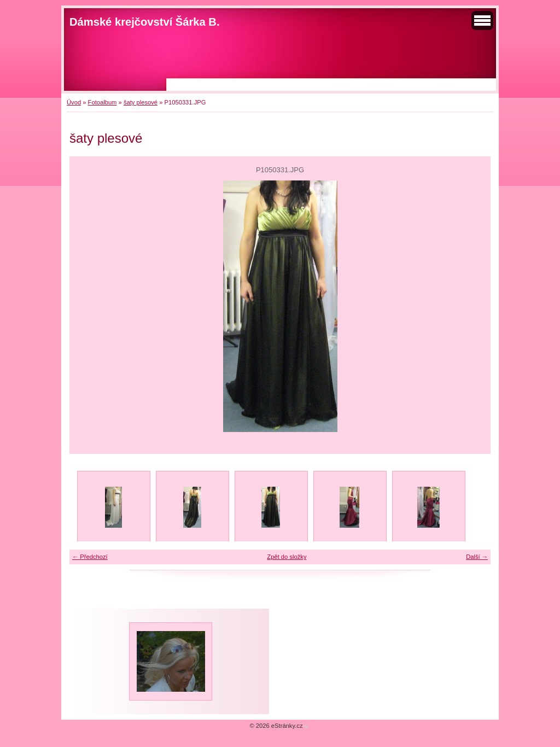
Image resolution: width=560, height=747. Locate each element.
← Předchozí (90, 557)
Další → (477, 557)
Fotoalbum (103, 102)
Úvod (74, 102)
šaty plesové (141, 102)
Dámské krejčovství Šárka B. (145, 22)
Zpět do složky (287, 557)
